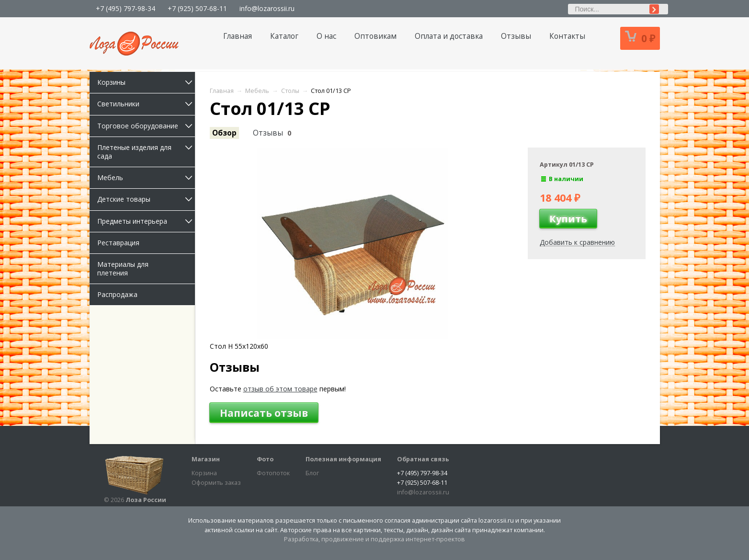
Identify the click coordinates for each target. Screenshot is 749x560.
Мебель (146, 177)
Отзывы (516, 36)
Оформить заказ (216, 483)
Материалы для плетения (123, 269)
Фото (265, 459)
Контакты (567, 36)
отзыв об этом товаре (280, 389)
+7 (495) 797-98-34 (125, 8)
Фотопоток (273, 473)
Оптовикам (375, 36)
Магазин (206, 459)
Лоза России (146, 500)
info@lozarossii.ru (267, 8)
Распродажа (117, 294)
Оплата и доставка (449, 36)
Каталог (284, 36)
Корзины (146, 82)
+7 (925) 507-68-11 (197, 8)
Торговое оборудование (146, 126)
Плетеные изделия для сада (146, 152)
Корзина (204, 473)
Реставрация (118, 243)
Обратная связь (423, 459)
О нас (326, 36)
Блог (312, 473)
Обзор (224, 133)
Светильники (146, 104)
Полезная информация (343, 459)
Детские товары (146, 199)
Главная (238, 36)
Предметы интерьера (146, 221)
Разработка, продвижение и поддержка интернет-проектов (374, 539)
